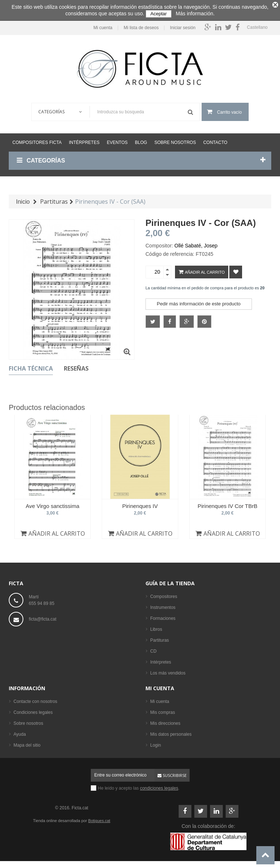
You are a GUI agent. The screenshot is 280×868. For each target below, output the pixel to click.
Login (155, 743)
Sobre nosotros (175, 140)
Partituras (160, 638)
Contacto (215, 140)
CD (153, 649)
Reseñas (76, 366)
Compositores (164, 594)
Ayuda (20, 732)
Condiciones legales (33, 710)
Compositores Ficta (37, 140)
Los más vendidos (168, 670)
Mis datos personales (171, 732)
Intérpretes (84, 140)
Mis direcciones (165, 721)
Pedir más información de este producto (199, 301)
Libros (156, 627)
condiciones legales (159, 786)
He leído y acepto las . (139, 786)
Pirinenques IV (140, 503)
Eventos (117, 140)
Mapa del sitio (27, 743)
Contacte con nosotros (35, 699)
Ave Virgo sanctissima (52, 503)
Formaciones (163, 616)
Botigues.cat (99, 818)
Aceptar (159, 14)
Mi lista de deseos (141, 25)
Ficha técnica (31, 366)
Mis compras (163, 710)
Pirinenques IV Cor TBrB (227, 503)
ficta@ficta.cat (43, 617)
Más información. (195, 13)
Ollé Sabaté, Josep (196, 243)
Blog (141, 140)
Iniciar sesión (183, 25)
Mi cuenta (103, 25)
